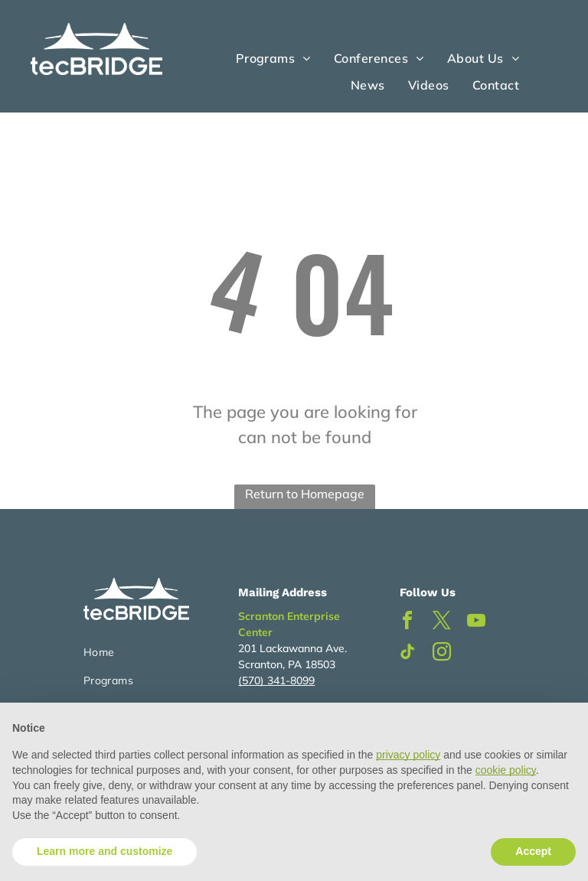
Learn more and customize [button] (105, 851)
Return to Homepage (305, 494)
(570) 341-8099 (276, 680)
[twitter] (442, 623)
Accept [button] (533, 851)
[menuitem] (273, 58)
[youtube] (476, 623)
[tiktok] (407, 654)
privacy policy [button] (408, 755)
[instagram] (442, 654)
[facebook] (407, 623)
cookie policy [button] (506, 770)
